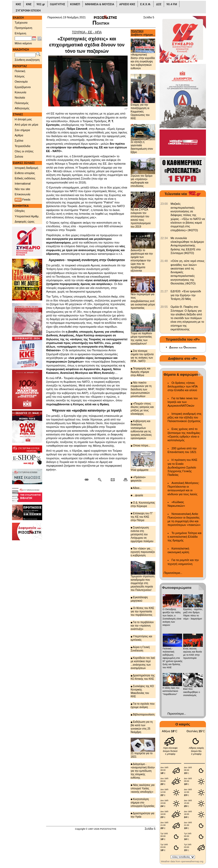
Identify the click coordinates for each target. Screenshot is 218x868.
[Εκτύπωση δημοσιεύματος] (123, 480)
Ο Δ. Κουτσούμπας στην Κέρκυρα (143, 504)
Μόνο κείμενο (23, 43)
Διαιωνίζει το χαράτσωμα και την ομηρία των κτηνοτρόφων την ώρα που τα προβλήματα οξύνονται (143, 252)
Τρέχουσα (21, 23)
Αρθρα (19, 135)
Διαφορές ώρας (24, 222)
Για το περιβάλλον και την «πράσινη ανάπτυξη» (142, 626)
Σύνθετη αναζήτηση (27, 60)
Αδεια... (136, 488)
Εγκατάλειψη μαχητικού (139, 599)
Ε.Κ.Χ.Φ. (146, 4)
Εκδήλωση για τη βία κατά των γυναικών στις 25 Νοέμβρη (142, 727)
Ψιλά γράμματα (143, 461)
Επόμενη (20, 33)
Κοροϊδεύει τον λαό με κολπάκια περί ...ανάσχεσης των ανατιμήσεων (143, 663)
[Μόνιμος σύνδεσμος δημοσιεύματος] (89, 480)
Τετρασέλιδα (23, 146)
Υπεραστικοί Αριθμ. (27, 216)
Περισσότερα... (173, 573)
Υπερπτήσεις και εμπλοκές (141, 638)
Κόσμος (20, 76)
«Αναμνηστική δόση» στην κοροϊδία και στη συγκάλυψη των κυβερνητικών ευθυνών (143, 54)
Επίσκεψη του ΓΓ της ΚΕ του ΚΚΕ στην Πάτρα (142, 517)
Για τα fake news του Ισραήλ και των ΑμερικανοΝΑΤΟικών (183, 402)
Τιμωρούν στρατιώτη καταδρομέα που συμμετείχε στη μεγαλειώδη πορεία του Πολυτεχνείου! (143, 576)
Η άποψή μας (23, 119)
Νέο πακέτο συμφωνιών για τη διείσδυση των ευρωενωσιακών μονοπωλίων (141, 389)
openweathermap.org (192, 861)
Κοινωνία (20, 92)
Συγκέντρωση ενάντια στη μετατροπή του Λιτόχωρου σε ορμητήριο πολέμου (142, 534)
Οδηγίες (20, 211)
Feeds (23, 200)
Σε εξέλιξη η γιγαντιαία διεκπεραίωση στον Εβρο (143, 139)
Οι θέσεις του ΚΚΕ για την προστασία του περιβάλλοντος (143, 611)
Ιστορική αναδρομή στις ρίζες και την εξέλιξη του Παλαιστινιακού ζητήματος (185, 417)
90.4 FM (172, 4)
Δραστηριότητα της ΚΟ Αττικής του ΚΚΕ (143, 677)
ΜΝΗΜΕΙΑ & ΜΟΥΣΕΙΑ (100, 4)
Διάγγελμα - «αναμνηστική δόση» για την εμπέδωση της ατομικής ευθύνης (143, 771)
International (23, 184)
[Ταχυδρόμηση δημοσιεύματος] (113, 480)
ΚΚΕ (18, 4)
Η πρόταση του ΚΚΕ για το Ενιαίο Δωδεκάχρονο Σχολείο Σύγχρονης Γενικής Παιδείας (183, 467)
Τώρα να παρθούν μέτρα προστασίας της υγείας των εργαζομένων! (143, 329)
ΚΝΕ (29, 4)
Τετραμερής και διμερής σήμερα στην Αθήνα (141, 372)
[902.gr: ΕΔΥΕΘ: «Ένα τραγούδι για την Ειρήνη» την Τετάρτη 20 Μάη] (164, 291)
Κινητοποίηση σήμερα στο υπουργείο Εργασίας (143, 803)
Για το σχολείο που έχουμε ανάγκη (143, 705)
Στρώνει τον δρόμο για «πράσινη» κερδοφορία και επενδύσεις (143, 173)
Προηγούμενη (23, 28)
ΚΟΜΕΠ (75, 4)
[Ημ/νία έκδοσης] (23, 39)
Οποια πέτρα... (141, 446)
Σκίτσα (19, 157)
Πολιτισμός (22, 103)
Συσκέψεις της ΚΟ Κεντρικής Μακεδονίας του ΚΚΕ (142, 691)
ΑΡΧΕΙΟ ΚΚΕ (127, 4)
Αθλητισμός (22, 108)
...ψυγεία (137, 495)
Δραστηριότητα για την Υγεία (143, 815)
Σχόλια (19, 141)
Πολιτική (20, 71)
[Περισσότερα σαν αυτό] (99, 480)
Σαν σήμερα (22, 130)
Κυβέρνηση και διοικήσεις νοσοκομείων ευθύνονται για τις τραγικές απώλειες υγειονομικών (141, 430)
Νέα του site (22, 189)
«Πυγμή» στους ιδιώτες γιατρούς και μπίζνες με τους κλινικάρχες (142, 409)
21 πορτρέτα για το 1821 (143, 748)
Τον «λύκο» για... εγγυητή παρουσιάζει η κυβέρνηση (143, 552)
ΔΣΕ (159, 4)
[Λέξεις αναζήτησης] (25, 55)
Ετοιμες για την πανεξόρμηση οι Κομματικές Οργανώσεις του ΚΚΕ (143, 97)
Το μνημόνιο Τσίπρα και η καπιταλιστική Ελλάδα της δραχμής (185, 537)
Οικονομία (21, 82)
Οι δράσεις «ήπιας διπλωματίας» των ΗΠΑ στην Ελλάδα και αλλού (183, 387)
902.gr (41, 4)
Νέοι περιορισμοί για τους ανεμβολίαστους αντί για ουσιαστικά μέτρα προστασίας (143, 293)
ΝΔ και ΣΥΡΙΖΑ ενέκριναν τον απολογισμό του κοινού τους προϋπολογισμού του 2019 (143, 210)
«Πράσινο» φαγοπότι (138, 479)
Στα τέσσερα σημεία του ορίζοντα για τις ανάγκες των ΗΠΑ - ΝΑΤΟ (142, 356)
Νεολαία (20, 98)
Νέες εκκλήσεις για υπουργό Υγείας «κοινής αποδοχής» (143, 788)
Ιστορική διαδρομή (26, 168)
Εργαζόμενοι (23, 87)
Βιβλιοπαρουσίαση (143, 715)
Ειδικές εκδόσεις (25, 178)
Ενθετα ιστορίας (25, 173)
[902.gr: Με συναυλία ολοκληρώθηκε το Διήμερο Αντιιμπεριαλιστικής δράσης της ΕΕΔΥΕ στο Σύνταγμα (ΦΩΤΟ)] (164, 238)
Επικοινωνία (23, 194)
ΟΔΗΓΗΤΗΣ (58, 4)
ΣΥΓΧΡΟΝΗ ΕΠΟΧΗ (28, 11)
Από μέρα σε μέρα (26, 125)
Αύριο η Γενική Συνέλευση (140, 649)
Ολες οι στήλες (24, 151)
